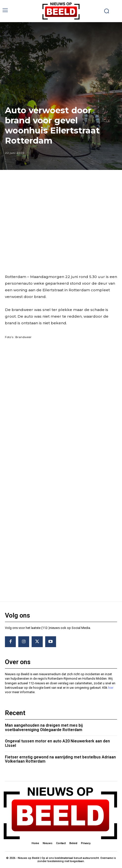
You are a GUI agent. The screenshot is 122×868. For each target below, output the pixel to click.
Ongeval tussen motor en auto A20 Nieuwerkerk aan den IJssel (57, 743)
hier (111, 688)
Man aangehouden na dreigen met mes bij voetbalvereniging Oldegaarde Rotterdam (44, 728)
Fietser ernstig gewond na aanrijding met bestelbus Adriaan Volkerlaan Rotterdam (60, 759)
